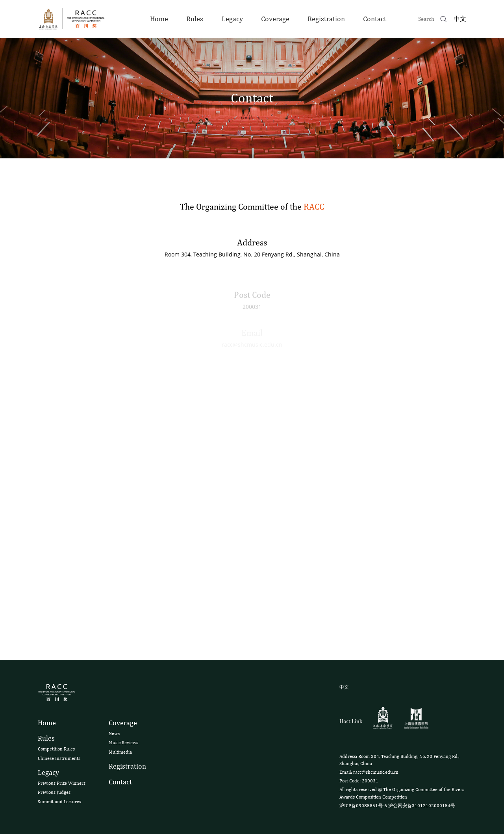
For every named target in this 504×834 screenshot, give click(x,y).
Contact (375, 19)
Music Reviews (123, 743)
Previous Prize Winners (62, 783)
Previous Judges (54, 792)
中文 (460, 19)
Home (159, 19)
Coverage (275, 19)
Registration (326, 19)
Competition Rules (56, 749)
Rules (195, 19)
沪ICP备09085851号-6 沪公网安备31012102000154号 (397, 806)
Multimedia (120, 752)
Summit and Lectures (59, 802)
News (114, 734)
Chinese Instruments (59, 758)
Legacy (232, 19)
